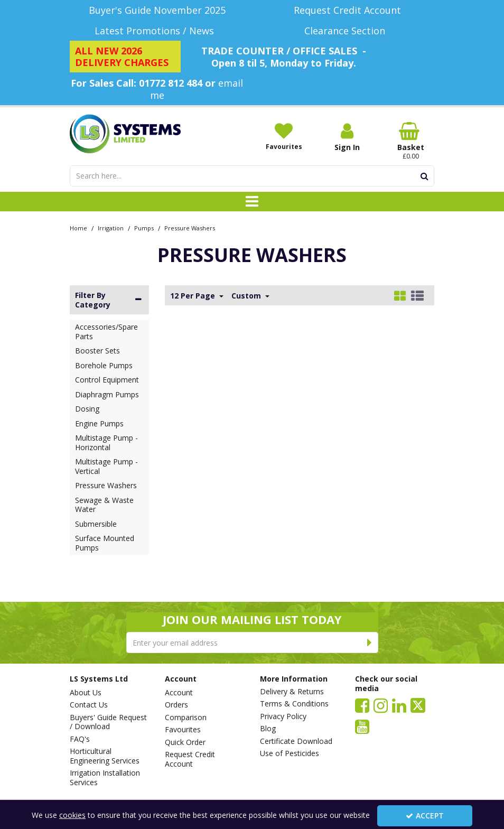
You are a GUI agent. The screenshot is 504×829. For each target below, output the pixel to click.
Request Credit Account (190, 759)
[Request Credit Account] (347, 10)
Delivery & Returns (292, 692)
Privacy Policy (283, 716)
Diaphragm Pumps (107, 394)
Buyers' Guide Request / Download (108, 722)
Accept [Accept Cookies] (425, 816)
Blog (268, 729)
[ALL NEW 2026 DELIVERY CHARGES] (125, 57)
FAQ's (80, 739)
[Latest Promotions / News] (157, 31)
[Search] (242, 176)
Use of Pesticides (290, 753)
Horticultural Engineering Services (105, 756)
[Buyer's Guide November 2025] (157, 10)
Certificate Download (296, 741)
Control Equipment (107, 380)
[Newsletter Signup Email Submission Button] (370, 642)
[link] (362, 705)
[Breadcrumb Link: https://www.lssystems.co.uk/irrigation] (111, 227)
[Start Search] (424, 176)
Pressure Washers (106, 485)
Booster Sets (97, 351)
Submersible (96, 524)
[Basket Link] (410, 141)
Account (179, 693)
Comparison (186, 718)
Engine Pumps (99, 423)
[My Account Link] (347, 137)
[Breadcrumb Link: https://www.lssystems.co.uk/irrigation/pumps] (144, 227)
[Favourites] (284, 136)
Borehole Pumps (104, 365)
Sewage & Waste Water (104, 505)
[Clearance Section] (347, 31)
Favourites (183, 730)
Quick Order (185, 742)
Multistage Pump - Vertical (106, 466)
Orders (176, 705)
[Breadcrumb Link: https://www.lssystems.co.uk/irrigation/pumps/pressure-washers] (190, 227)
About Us (86, 693)
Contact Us (89, 705)
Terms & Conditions (294, 704)
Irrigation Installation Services (105, 777)
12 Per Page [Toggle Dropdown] (194, 296)
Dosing (87, 409)
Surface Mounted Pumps (105, 543)
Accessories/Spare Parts (106, 332)
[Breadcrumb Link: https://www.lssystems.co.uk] (78, 227)
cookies (72, 815)
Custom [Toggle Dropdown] (247, 296)
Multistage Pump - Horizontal (106, 443)
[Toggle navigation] (252, 202)
